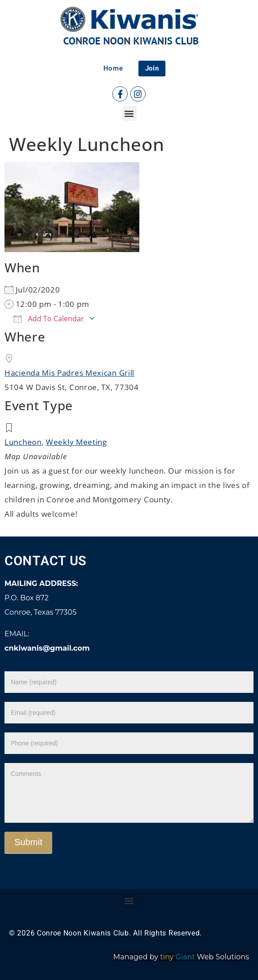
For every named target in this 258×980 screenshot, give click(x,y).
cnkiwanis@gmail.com (47, 648)
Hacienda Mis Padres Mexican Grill (69, 373)
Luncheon (23, 442)
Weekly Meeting (76, 442)
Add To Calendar (49, 319)
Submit (28, 842)
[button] (129, 113)
